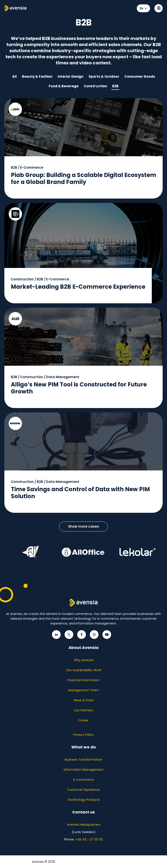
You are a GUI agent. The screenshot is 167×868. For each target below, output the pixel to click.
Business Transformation (84, 760)
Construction (95, 86)
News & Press (84, 700)
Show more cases (83, 526)
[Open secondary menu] (159, 8)
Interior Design (70, 76)
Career (83, 720)
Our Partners (83, 710)
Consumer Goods (140, 76)
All (14, 76)
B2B (115, 86)
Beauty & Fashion (37, 76)
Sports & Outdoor (104, 76)
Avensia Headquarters (84, 825)
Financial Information (83, 680)
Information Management (84, 770)
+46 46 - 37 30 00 (89, 839)
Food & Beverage (64, 86)
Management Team (83, 690)
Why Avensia (84, 660)
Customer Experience (84, 790)
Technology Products (84, 800)
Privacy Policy (83, 735)
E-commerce (84, 780)
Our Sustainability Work (84, 670)
